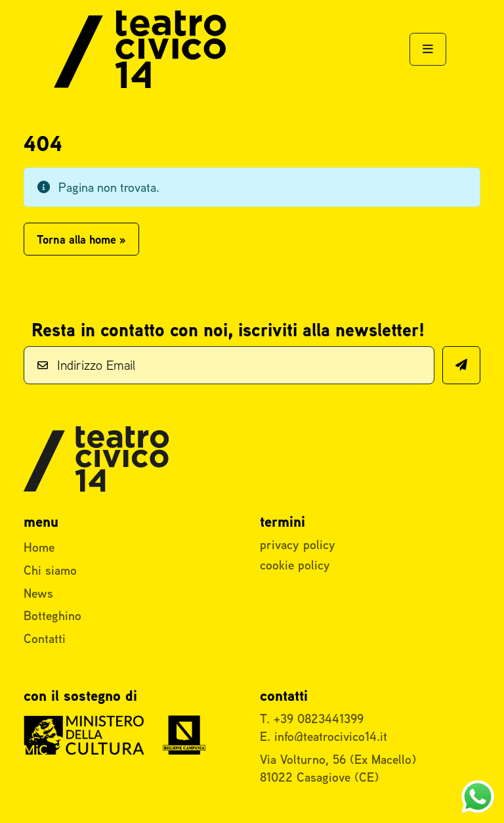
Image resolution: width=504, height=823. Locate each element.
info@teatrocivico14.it (331, 736)
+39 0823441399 (319, 719)
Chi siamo (50, 570)
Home (39, 547)
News (38, 593)
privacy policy (298, 545)
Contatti (45, 638)
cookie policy (295, 565)
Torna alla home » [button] (81, 239)
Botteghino (52, 615)
